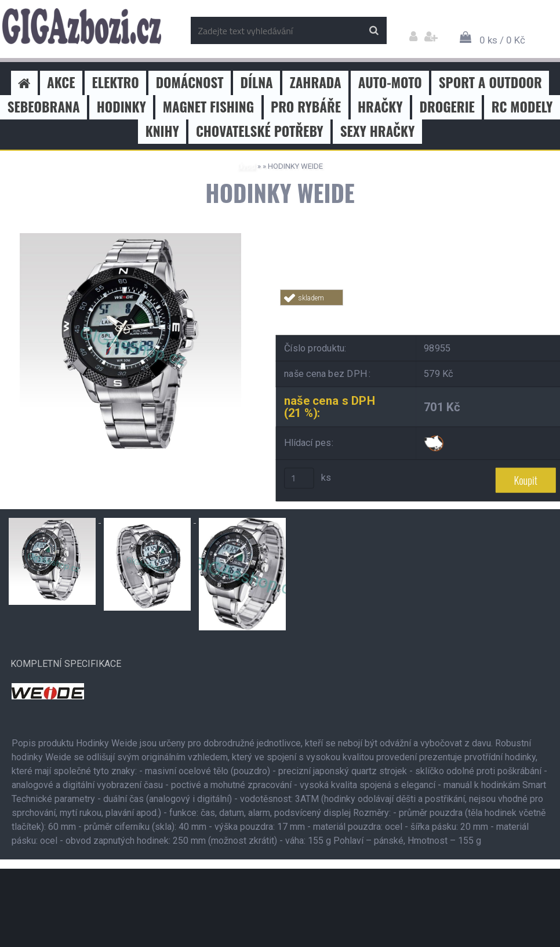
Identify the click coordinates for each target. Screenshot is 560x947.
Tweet (446, 312)
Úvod (247, 166)
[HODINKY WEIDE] (130, 237)
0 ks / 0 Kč (502, 40)
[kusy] (299, 478)
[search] (374, 31)
